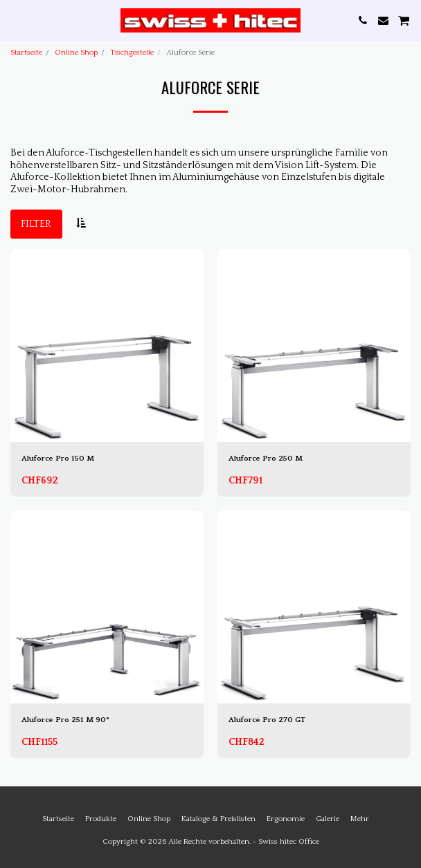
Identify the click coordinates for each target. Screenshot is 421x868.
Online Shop (76, 53)
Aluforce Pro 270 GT (267, 720)
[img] (107, 345)
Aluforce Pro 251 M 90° (65, 720)
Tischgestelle (132, 53)
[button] (15, 20)
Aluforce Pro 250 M (266, 459)
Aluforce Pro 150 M (58, 459)
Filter (36, 224)
